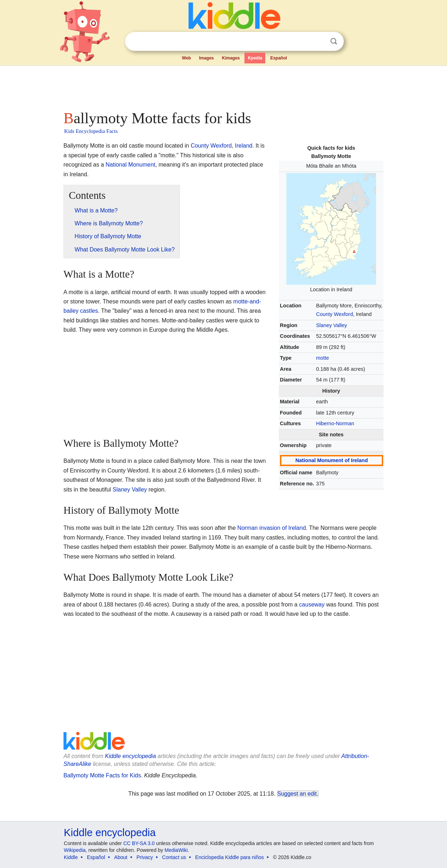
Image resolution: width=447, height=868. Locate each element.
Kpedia (255, 58)
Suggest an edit (297, 794)
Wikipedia (75, 850)
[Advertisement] (223, 86)
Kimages (231, 58)
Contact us (174, 857)
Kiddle (71, 857)
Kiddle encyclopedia (130, 756)
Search (334, 41)
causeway (312, 605)
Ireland (244, 146)
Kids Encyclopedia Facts (91, 131)
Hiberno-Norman (335, 423)
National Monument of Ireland (332, 460)
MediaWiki (176, 850)
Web (187, 58)
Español (279, 58)
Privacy (145, 857)
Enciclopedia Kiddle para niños (230, 857)
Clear (319, 42)
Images (206, 58)
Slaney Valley (332, 325)
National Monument (131, 165)
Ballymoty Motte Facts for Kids (102, 775)
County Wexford (335, 314)
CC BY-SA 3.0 (139, 843)
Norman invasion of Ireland (272, 528)
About (121, 857)
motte (323, 358)
